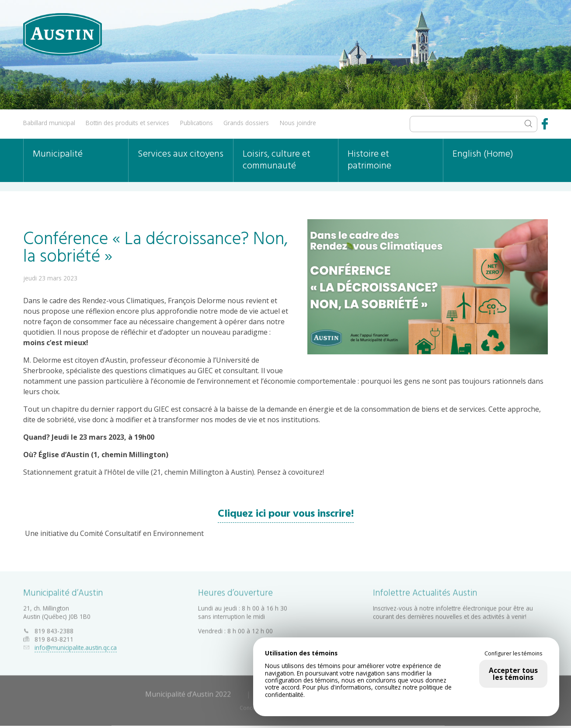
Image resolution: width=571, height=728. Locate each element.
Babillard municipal (49, 123)
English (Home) (483, 154)
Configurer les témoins (513, 654)
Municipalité (58, 154)
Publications (197, 123)
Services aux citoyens (181, 154)
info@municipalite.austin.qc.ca (76, 646)
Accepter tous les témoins (513, 674)
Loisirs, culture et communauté (277, 160)
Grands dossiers (246, 123)
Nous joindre (298, 123)
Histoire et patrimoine (369, 160)
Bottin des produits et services (127, 123)
